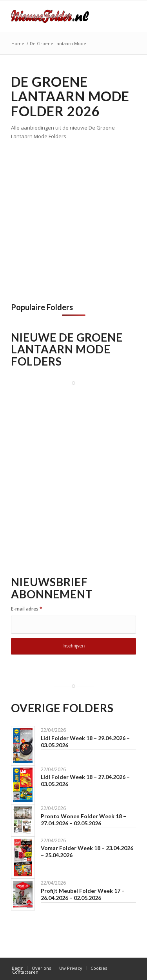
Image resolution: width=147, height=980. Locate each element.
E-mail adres (27, 609)
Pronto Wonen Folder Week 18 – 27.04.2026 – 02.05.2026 (83, 820)
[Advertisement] (73, 218)
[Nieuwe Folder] (61, 16)
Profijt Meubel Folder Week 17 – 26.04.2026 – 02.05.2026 (83, 894)
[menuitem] (18, 968)
